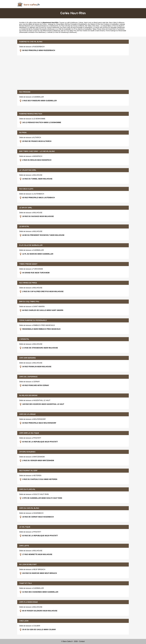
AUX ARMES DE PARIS (28, 283)
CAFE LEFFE (24, 546)
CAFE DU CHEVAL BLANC (29, 508)
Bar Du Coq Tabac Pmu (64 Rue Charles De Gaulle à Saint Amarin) (83, 31)
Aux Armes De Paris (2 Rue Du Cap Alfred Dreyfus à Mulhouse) (40, 31)
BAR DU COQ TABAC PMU (29, 302)
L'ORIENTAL (24, 339)
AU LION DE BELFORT (28, 565)
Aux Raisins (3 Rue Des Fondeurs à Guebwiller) (103, 24)
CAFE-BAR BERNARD (28, 358)
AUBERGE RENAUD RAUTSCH (31, 114)
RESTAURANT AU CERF (28, 471)
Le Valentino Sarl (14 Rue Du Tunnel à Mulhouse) (43, 27)
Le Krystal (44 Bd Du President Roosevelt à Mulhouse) (37, 29)
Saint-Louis (88, 23)
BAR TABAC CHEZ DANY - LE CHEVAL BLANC (37, 151)
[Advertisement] (73, 73)
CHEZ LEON (24, 621)
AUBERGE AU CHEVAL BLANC (31, 42)
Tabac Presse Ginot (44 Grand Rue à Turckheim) (108, 29)
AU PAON (23, 133)
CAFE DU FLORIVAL (27, 489)
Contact (82, 641)
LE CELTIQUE (25, 527)
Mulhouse (75, 23)
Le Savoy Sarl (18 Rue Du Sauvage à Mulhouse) (109, 27)
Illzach (96, 23)
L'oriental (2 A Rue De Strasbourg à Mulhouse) (61, 32)
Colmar (81, 23)
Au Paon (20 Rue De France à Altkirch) (72, 26)
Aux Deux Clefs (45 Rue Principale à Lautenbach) (76, 27)
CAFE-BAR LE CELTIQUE (29, 433)
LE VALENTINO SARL (28, 170)
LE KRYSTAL (24, 226)
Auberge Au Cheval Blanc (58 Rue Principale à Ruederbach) (67, 24)
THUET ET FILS (25, 583)
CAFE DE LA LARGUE (27, 414)
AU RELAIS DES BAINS (28, 395)
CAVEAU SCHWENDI (27, 452)
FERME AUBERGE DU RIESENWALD (33, 320)
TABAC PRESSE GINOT (28, 264)
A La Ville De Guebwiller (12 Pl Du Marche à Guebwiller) (74, 29)
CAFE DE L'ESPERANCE (28, 377)
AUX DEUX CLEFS (26, 189)
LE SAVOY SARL (26, 208)
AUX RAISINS (25, 92)
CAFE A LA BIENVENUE (28, 602)
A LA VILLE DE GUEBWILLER (31, 245)
